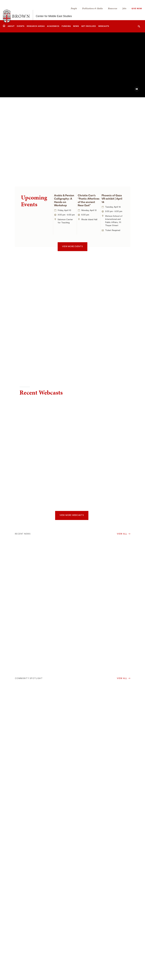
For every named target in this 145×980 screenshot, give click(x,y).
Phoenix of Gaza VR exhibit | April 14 (112, 199)
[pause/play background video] (137, 89)
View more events (72, 247)
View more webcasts (72, 515)
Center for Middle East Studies (54, 10)
